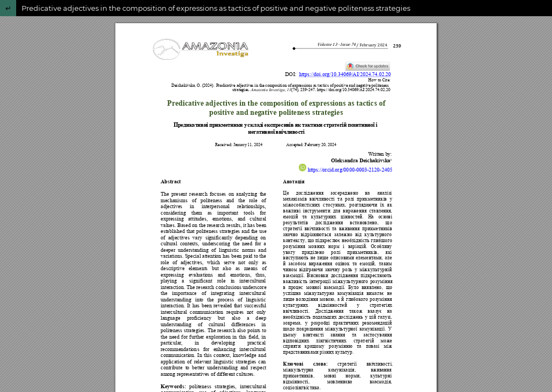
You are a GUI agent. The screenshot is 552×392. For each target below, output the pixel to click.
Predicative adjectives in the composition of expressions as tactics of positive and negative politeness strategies (216, 8)
